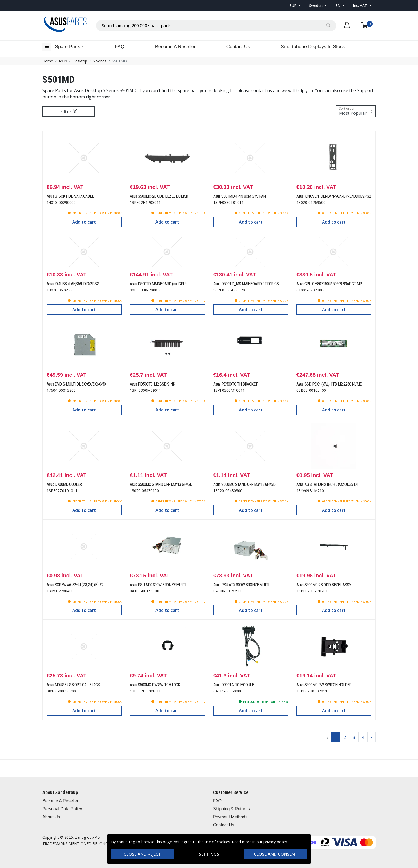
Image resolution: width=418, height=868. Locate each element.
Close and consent (276, 854)
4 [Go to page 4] (363, 737)
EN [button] (338, 5)
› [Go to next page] (371, 737)
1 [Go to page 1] (336, 737)
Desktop (80, 61)
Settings (209, 854)
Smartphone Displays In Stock (313, 47)
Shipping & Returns (231, 809)
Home (48, 61)
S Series (100, 61)
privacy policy (275, 842)
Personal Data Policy (62, 809)
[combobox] (216, 26)
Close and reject (142, 854)
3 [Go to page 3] (354, 737)
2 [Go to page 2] (345, 737)
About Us (51, 817)
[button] (295, 5)
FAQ (120, 47)
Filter (69, 112)
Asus (63, 61)
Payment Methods (230, 817)
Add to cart (84, 222)
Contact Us (238, 47)
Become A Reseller (175, 47)
